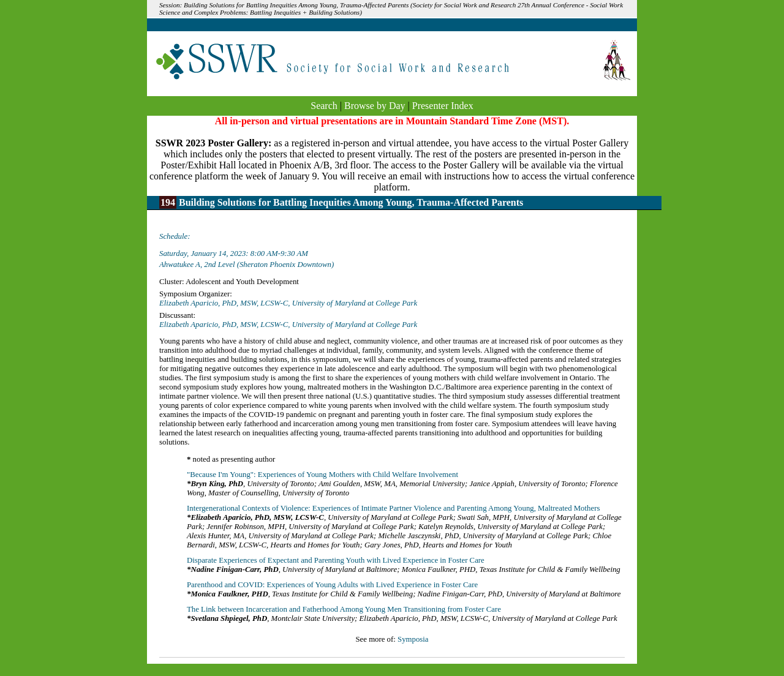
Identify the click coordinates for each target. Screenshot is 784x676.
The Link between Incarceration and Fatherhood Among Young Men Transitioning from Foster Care (344, 609)
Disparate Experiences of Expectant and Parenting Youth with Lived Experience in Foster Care (336, 560)
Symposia (413, 639)
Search (324, 106)
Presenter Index (443, 106)
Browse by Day (375, 106)
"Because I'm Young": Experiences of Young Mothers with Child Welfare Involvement (322, 475)
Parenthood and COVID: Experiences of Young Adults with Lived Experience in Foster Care (332, 585)
